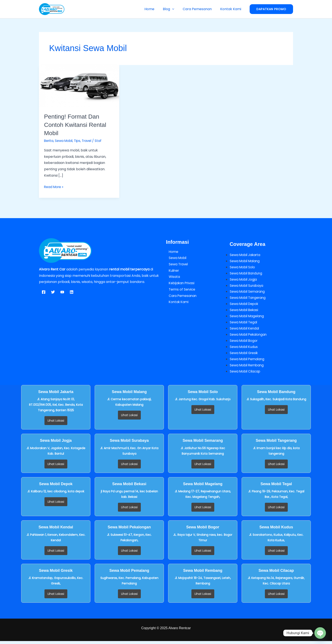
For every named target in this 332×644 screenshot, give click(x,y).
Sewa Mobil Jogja (244, 280)
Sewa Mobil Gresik (245, 355)
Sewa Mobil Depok (245, 305)
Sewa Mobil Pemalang (248, 362)
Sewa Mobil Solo (243, 267)
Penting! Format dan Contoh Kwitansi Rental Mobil (77, 125)
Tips (79, 141)
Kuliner (172, 271)
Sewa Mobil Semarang (248, 293)
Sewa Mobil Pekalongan (249, 337)
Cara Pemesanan (200, 9)
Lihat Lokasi (56, 424)
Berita (49, 141)
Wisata (172, 277)
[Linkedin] (72, 292)
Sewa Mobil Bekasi (245, 311)
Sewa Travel (176, 264)
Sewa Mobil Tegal (244, 324)
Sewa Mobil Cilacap (246, 374)
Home (155, 9)
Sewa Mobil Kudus (244, 349)
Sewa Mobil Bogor (244, 343)
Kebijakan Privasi (180, 283)
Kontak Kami (232, 9)
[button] (176, 9)
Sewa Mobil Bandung (247, 274)
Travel (89, 141)
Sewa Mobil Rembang (248, 368)
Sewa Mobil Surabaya (247, 286)
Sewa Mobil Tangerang (249, 299)
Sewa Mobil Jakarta (246, 255)
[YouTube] (62, 292)
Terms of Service (180, 289)
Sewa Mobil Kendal (245, 330)
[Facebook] (44, 292)
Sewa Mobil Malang (246, 261)
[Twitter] (53, 292)
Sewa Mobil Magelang (248, 318)
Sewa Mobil (65, 141)
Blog (173, 9)
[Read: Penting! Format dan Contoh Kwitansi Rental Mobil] (79, 86)
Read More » (54, 187)
